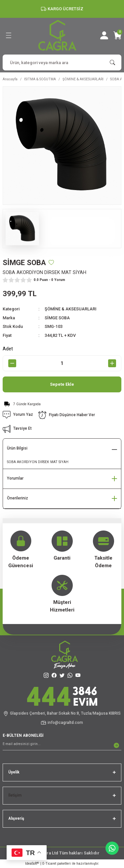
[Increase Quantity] (112, 363)
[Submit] (116, 745)
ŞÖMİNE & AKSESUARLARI (71, 309)
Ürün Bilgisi (17, 448)
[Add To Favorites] (51, 262)
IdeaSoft (32, 864)
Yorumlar (15, 478)
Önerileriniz (18, 498)
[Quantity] (62, 363)
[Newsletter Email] (62, 745)
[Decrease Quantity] (12, 363)
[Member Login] (104, 35)
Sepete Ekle (62, 384)
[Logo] (57, 35)
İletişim (15, 795)
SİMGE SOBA (57, 318)
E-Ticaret (49, 864)
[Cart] (117, 35)
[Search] (62, 62)
